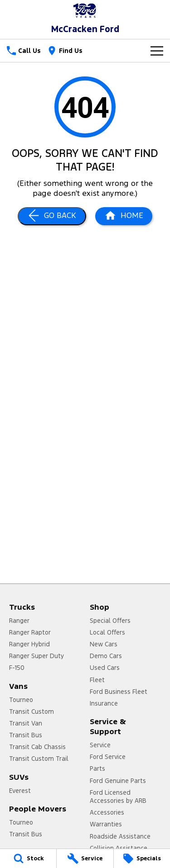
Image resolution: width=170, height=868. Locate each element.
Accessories (107, 812)
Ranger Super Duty (36, 656)
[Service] (85, 859)
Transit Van (26, 723)
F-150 (17, 668)
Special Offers (110, 621)
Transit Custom (32, 711)
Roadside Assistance (120, 836)
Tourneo (21, 700)
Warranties (106, 824)
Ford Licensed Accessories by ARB (118, 797)
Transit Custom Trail (39, 759)
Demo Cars (106, 656)
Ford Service (108, 757)
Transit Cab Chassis (37, 747)
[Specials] (142, 859)
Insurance (104, 703)
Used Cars (105, 668)
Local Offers (107, 632)
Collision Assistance (119, 848)
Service (100, 745)
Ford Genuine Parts (118, 781)
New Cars (104, 644)
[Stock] (28, 859)
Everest (20, 791)
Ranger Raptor (30, 632)
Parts (97, 768)
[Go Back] (52, 216)
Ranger (19, 621)
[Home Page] (85, 11)
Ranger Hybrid (29, 644)
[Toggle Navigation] (157, 51)
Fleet (97, 680)
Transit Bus (26, 735)
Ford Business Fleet (119, 692)
